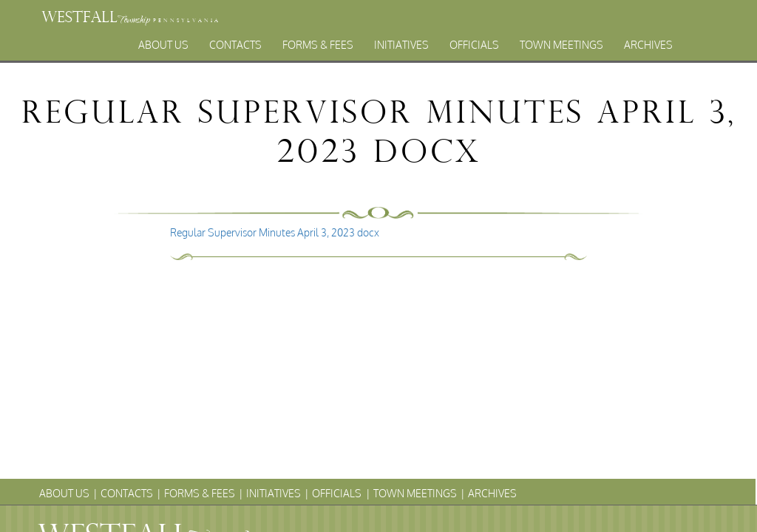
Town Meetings (561, 45)
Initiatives (401, 45)
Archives (648, 45)
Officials (474, 45)
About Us (163, 45)
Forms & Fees (318, 45)
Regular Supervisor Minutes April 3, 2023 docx (275, 232)
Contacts (235, 45)
